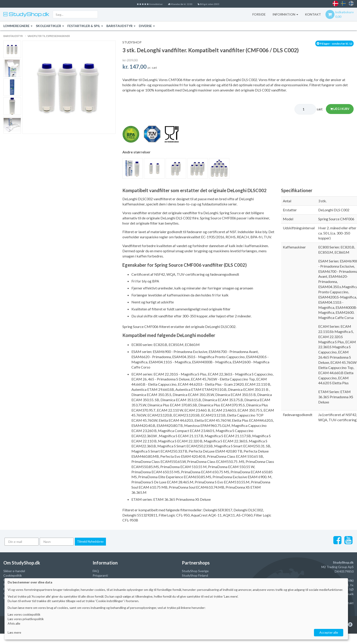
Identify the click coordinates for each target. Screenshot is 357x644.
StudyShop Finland (195, 575)
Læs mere (14, 632)
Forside (254, 14)
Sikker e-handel (14, 571)
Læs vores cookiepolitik (24, 614)
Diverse (147, 26)
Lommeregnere (18, 26)
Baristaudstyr (121, 26)
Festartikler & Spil (85, 26)
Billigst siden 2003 (219, 4)
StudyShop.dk (28, 14)
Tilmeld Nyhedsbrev (90, 542)
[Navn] (57, 542)
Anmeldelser (141, 4)
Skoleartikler (50, 26)
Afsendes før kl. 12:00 (181, 4)
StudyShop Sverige (195, 571)
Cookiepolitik (13, 575)
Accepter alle (329, 632)
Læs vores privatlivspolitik (26, 619)
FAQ (96, 571)
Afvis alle (14, 623)
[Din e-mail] (22, 542)
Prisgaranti (100, 575)
